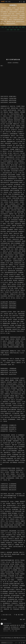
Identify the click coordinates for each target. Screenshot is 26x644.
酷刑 (23, 27)
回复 (16, 631)
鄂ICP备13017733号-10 (20, 638)
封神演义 (17, 63)
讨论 (9, 2)
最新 (21, 619)
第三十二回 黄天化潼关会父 (12, 615)
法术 (20, 27)
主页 (13, 63)
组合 (10, 27)
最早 (24, 619)
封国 (8, 30)
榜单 (18, 30)
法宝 (13, 27)
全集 (3, 27)
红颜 (11, 30)
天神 (15, 30)
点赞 (13, 631)
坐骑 (17, 27)
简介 (6, 27)
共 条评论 (4, 619)
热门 (7, 2)
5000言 (3, 2)
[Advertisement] (13, 45)
